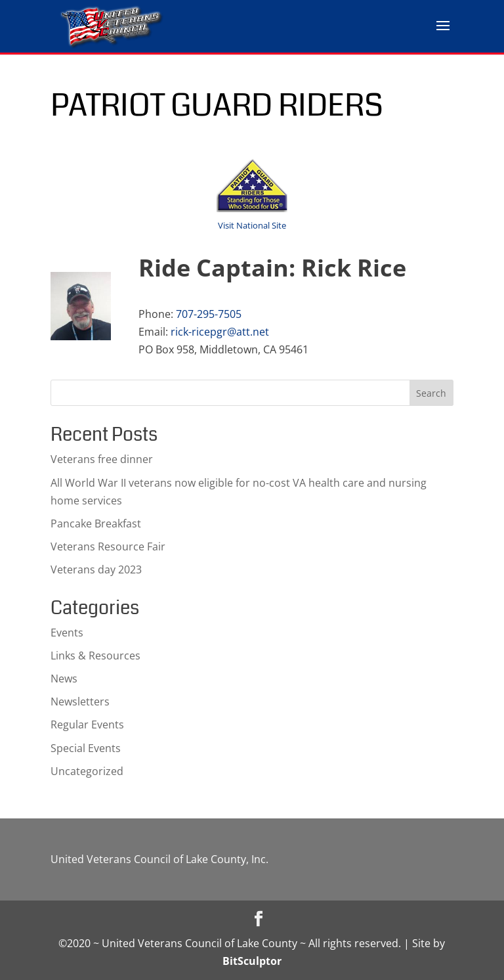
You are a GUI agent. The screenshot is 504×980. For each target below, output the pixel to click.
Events (67, 633)
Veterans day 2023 (96, 569)
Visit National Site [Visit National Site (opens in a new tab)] (252, 225)
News (64, 679)
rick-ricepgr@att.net (220, 332)
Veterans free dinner (102, 459)
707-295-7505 (209, 314)
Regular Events (87, 724)
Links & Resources (95, 656)
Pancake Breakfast (96, 523)
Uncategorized (87, 771)
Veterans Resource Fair (108, 546)
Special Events (86, 748)
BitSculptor (252, 961)
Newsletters (80, 702)
